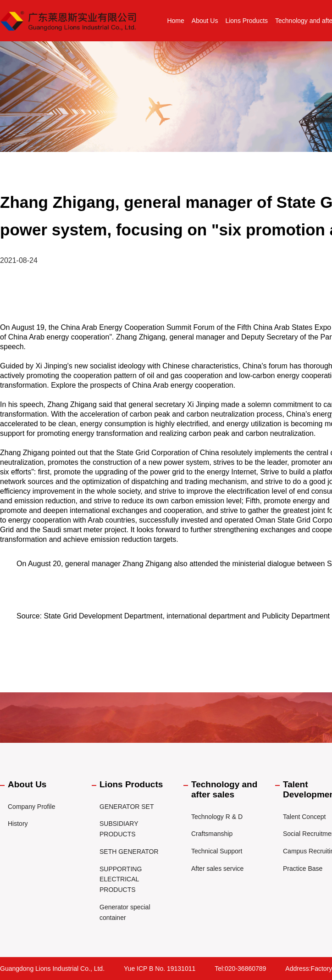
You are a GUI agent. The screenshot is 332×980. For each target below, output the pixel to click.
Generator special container (125, 912)
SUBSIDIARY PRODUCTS (119, 829)
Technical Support (217, 851)
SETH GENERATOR (129, 852)
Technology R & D (217, 817)
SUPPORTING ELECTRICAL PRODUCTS (121, 880)
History (18, 824)
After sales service (217, 869)
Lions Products (246, 21)
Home (175, 21)
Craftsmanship (212, 834)
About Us (205, 21)
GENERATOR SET (127, 807)
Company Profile (32, 807)
